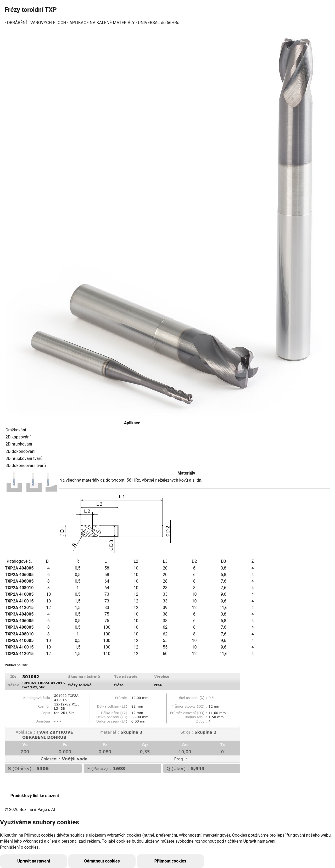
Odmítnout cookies (76, 861)
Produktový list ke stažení (35, 796)
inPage (40, 810)
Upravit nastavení (25, 861)
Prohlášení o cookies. (20, 847)
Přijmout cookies (128, 861)
